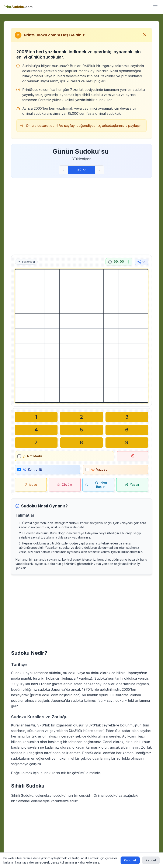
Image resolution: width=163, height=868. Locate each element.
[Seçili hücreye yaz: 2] (81, 417)
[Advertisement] (81, 215)
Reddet (151, 860)
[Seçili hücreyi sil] (132, 456)
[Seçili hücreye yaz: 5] (81, 430)
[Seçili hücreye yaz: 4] (36, 430)
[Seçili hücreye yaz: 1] (36, 417)
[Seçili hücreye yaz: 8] (81, 443)
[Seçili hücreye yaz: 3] (127, 417)
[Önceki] (63, 170)
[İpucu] (31, 485)
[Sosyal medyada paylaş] (142, 262)
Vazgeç (99, 469)
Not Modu (33, 456)
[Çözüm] (65, 485)
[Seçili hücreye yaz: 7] (36, 443)
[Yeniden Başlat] (98, 485)
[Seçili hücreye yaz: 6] (127, 430)
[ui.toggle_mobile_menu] (155, 7)
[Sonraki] (100, 170)
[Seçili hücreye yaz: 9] (127, 443)
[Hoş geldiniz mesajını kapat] (145, 35)
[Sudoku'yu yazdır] (132, 485)
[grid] (81, 336)
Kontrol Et (33, 469)
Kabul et (130, 860)
